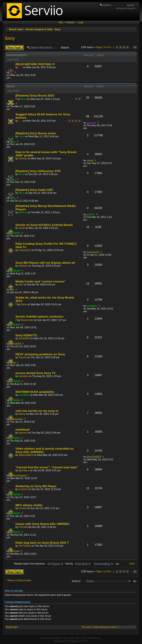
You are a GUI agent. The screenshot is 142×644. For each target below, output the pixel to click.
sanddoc (23, 376)
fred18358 (24, 338)
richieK (23, 508)
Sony (58, 29)
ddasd (90, 160)
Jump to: (76, 581)
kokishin (23, 266)
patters (23, 212)
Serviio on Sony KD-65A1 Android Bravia (44, 225)
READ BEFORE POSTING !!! (35, 64)
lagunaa (91, 123)
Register (71, 22)
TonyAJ (23, 357)
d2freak (23, 158)
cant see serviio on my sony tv (37, 411)
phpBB (57, 638)
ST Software (73, 641)
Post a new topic (14, 48)
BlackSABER (26, 455)
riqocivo (23, 433)
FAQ (61, 22)
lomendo (15, 551)
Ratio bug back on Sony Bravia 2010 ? (42, 543)
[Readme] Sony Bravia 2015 (35, 96)
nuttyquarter (17, 419)
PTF (85, 641)
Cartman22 (25, 250)
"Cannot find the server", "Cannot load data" (47, 467)
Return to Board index (19, 580)
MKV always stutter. (29, 505)
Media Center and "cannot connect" (40, 281)
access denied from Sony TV (36, 373)
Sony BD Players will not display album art (45, 263)
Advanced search (126, 8)
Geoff (22, 228)
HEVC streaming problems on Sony (40, 354)
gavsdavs (24, 470)
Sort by (78, 564)
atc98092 (15, 233)
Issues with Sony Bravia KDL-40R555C (42, 524)
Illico (24, 99)
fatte (12, 104)
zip (20, 67)
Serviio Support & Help (39, 29)
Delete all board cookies (105, 627)
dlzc (21, 284)
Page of (103, 47)
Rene (24, 304)
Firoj (21, 527)
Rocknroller (27, 320)
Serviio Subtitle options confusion (39, 317)
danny (22, 414)
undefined (22, 430)
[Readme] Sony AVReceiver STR (38, 171)
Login (81, 22)
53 (135, 47)
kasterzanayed (18, 476)
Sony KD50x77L (27, 335)
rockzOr (23, 489)
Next (132, 564)
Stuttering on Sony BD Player (36, 486)
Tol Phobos (25, 546)
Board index (16, 29)
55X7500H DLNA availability (35, 392)
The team (86, 627)
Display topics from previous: (39, 564)
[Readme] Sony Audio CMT (34, 190)
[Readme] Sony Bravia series (36, 133)
